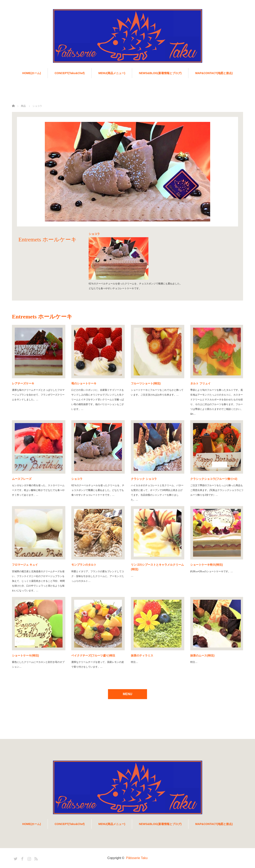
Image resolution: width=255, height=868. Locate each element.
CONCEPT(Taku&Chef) (70, 73)
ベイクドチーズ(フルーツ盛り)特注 (93, 655)
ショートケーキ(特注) (25, 655)
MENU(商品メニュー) (112, 73)
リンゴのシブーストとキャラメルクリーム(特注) (157, 567)
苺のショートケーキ (84, 383)
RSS (35, 858)
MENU (127, 694)
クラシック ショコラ (144, 479)
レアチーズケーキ (23, 383)
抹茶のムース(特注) (202, 655)
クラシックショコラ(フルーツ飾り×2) (214, 479)
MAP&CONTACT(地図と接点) (214, 73)
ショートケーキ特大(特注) (206, 565)
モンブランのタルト (84, 565)
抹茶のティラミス (142, 655)
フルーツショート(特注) (146, 383)
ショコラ (77, 479)
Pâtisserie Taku (137, 858)
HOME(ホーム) (32, 73)
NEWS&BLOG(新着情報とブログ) (160, 73)
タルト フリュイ (200, 383)
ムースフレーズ (22, 479)
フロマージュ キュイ (25, 565)
